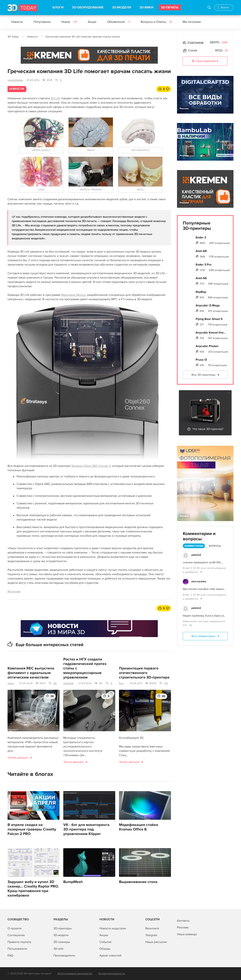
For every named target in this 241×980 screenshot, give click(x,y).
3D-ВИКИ (146, 8)
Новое (69, 22)
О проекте (15, 928)
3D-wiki (58, 949)
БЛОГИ (58, 8)
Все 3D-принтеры (203, 375)
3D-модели (61, 935)
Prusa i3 (201, 360)
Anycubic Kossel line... (211, 333)
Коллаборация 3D (123, 683)
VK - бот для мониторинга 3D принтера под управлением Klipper (86, 829)
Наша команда (187, 934)
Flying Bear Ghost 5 (209, 319)
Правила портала (19, 942)
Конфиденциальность (112, 974)
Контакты (183, 921)
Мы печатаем (192, 22)
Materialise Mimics (73, 295)
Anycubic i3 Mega (208, 305)
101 (166, 683)
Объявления (119, 22)
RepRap (201, 292)
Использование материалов (75, 974)
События (105, 942)
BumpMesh (73, 882)
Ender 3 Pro (204, 265)
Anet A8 (201, 251)
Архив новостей (110, 956)
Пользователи (17, 949)
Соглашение (16, 935)
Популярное (42, 22)
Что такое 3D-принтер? (208, 429)
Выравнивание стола (138, 882)
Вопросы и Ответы (156, 22)
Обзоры (105, 949)
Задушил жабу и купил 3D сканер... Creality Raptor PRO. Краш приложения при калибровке (33, 889)
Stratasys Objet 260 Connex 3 (91, 466)
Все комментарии (203, 636)
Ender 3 (201, 237)
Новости (17, 22)
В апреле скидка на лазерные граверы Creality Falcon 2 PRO (32, 829)
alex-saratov (199, 581)
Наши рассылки (156, 942)
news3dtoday (15, 80)
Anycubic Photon (207, 346)
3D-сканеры (62, 942)
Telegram (151, 935)
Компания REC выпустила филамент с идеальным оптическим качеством (31, 673)
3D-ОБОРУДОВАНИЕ (88, 8)
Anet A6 (201, 278)
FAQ (10, 956)
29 (55, 683)
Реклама (28, 59)
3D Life (55, 98)
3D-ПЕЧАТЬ (170, 8)
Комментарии (194, 546)
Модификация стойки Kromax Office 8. (139, 827)
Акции (92, 22)
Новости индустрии (113, 928)
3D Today (13, 37)
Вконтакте (152, 928)
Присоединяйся (205, 61)
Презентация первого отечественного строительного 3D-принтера (144, 673)
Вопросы (215, 546)
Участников (196, 42)
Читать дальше (18, 758)
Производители (64, 956)
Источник (14, 592)
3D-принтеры (63, 928)
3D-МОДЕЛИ (122, 8)
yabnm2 (196, 555)
